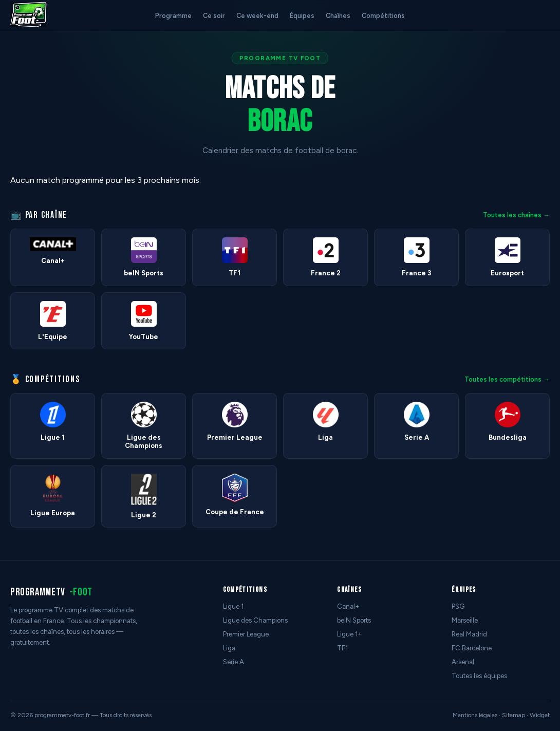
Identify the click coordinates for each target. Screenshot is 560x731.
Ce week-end (257, 16)
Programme (173, 16)
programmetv (51, 592)
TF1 (342, 648)
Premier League (246, 634)
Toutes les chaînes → (516, 215)
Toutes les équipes (479, 676)
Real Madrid (469, 634)
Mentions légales (475, 715)
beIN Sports (354, 620)
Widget (540, 715)
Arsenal (463, 662)
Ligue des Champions (255, 620)
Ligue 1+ (350, 634)
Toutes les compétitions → (507, 379)
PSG (458, 606)
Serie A (234, 662)
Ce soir (214, 16)
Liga (229, 648)
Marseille (465, 620)
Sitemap (514, 715)
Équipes (302, 16)
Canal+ (348, 606)
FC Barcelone (472, 648)
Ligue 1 (233, 606)
